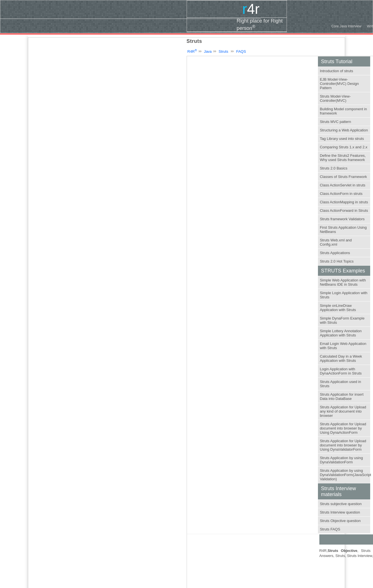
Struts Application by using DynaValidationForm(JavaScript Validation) (346, 475)
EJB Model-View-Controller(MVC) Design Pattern (339, 84)
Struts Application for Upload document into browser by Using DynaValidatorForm (343, 445)
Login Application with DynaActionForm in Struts (341, 371)
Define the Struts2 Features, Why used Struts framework (343, 158)
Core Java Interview (346, 26)
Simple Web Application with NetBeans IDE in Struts (343, 282)
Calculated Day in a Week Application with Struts (341, 358)
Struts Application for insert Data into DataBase (342, 397)
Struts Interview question (340, 512)
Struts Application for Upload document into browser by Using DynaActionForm (343, 428)
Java (208, 51)
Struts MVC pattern (336, 122)
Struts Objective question (340, 521)
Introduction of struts (337, 71)
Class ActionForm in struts (341, 194)
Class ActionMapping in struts (344, 202)
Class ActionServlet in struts (343, 185)
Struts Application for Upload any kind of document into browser (343, 411)
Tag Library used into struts (342, 139)
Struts (223, 51)
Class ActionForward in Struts (344, 211)
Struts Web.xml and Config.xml (336, 242)
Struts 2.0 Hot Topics (337, 261)
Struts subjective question (341, 504)
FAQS (241, 51)
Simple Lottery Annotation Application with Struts (341, 333)
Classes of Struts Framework (343, 177)
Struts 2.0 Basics (334, 168)
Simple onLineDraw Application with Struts (338, 308)
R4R (192, 51)
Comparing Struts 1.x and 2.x (344, 147)
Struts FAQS (330, 529)
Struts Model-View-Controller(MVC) (335, 98)
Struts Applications (335, 253)
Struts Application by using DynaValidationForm (341, 460)
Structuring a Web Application (344, 130)
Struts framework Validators (342, 219)
